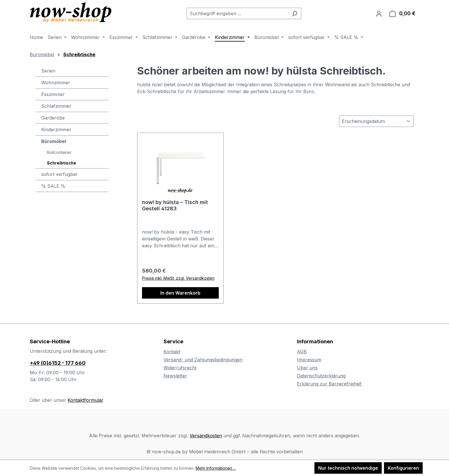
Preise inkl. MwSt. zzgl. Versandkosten (178, 278)
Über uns (307, 368)
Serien (48, 71)
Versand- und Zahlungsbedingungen (203, 360)
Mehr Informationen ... (216, 468)
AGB (302, 352)
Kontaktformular (85, 400)
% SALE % (53, 186)
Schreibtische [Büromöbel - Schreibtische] (62, 163)
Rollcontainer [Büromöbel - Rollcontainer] (59, 152)
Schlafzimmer (56, 106)
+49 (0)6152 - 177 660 (58, 363)
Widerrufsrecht (180, 368)
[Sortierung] (376, 121)
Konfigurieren (403, 468)
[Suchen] (295, 13)
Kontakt (172, 352)
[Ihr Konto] (379, 13)
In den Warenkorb (180, 293)
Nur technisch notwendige (348, 468)
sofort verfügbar (59, 174)
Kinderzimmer (56, 130)
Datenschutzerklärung (321, 376)
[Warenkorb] (402, 13)
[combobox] (237, 13)
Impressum (309, 360)
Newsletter (175, 376)
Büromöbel (54, 141)
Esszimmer (53, 94)
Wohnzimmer (56, 83)
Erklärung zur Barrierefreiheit (329, 384)
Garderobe (53, 118)
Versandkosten (206, 436)
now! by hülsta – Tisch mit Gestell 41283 (175, 205)
